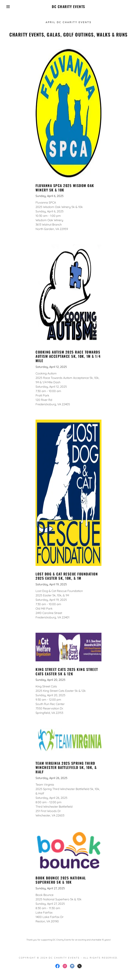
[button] (9, 7)
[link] (68, 7)
